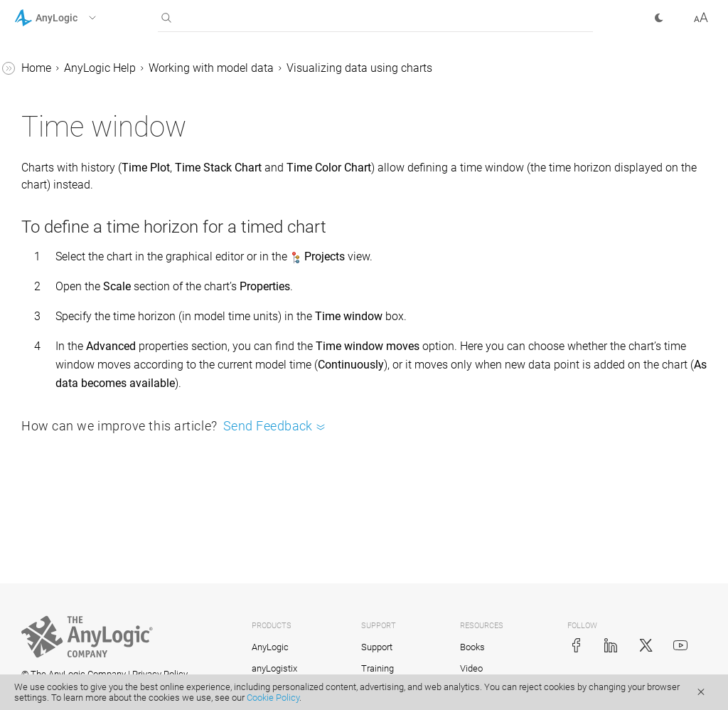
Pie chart (75, 74)
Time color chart (93, 182)
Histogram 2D (87, 237)
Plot (63, 101)
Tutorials (36, 579)
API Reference (49, 661)
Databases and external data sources (112, 462)
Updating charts (93, 426)
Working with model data (424, 68)
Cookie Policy (273, 698)
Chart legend (84, 372)
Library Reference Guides (76, 606)
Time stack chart (95, 155)
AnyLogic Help (313, 68)
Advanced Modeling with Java (90, 634)
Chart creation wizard (106, 264)
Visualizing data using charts (573, 68)
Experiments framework (86, 498)
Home (250, 68)
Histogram (79, 210)
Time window (86, 318)
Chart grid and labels (105, 399)
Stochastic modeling (78, 525)
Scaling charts (88, 345)
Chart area (79, 291)
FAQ (37, 552)
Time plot (76, 128)
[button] (74, 18)
